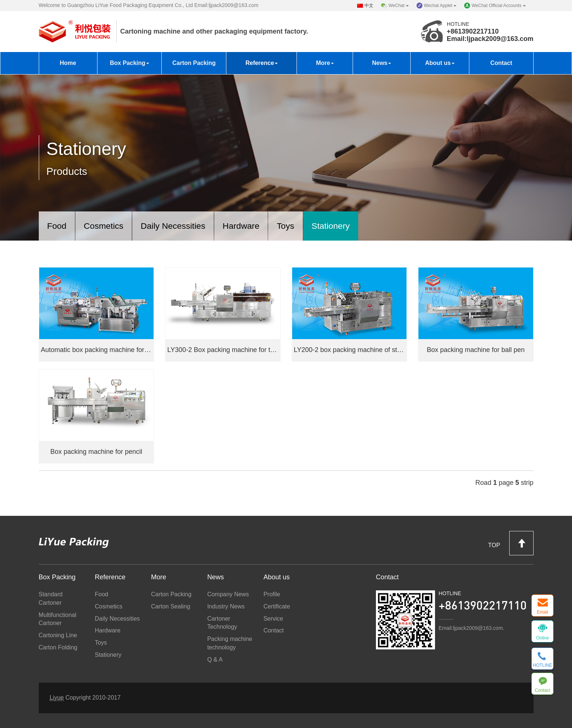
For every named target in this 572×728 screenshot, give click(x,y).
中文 (369, 6)
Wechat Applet (440, 6)
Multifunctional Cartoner (58, 619)
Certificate (277, 606)
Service (273, 619)
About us (440, 63)
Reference (262, 63)
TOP (511, 543)
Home (68, 63)
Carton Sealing (171, 606)
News (381, 63)
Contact (501, 63)
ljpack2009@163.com (500, 39)
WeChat (398, 6)
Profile (272, 594)
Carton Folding (58, 647)
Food (58, 225)
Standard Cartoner (51, 598)
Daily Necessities (179, 225)
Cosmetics (106, 225)
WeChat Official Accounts (499, 6)
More (325, 63)
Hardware (250, 225)
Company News (228, 594)
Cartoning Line (58, 636)
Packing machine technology (230, 644)
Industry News (226, 606)
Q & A (215, 660)
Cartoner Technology (222, 623)
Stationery (343, 225)
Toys (296, 225)
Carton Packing (194, 63)
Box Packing (129, 63)
